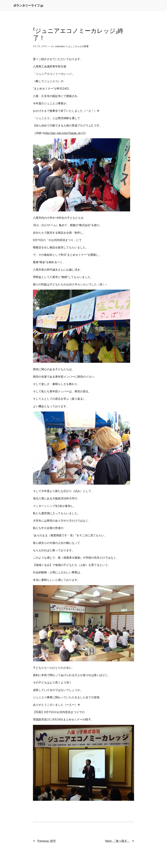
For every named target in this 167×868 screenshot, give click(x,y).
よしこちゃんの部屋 (78, 46)
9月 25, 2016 (40, 46)
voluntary (60, 46)
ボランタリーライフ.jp (28, 5)
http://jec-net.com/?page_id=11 (64, 133)
